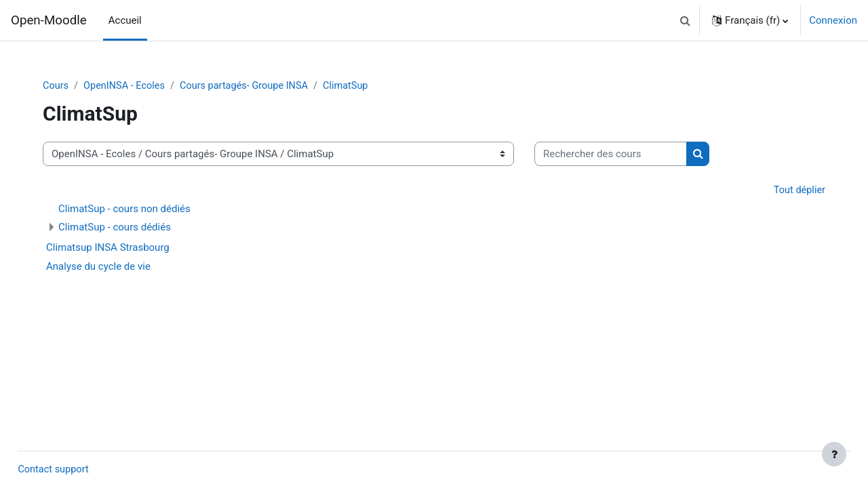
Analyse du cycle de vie (104, 268)
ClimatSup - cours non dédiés (130, 210)
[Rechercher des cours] (616, 155)
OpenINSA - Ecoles (132, 86)
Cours (61, 86)
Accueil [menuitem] (125, 20)
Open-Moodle (49, 20)
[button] (685, 20)
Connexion (833, 20)
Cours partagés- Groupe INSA (256, 86)
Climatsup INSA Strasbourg (113, 249)
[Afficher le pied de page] (834, 454)
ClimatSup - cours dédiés (120, 228)
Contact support (85, 470)
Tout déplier (793, 191)
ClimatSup (360, 86)
